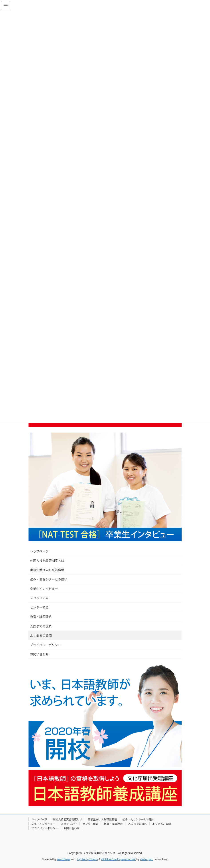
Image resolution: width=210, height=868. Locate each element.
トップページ (39, 551)
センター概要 (39, 607)
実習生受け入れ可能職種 (47, 570)
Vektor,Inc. (146, 859)
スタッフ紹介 (39, 598)
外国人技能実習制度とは (47, 561)
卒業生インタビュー (44, 589)
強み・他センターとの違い (49, 579)
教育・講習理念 (41, 617)
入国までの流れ (41, 626)
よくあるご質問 (41, 635)
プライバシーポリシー (46, 645)
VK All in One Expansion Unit (118, 859)
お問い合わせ (39, 654)
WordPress (64, 859)
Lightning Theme (87, 859)
